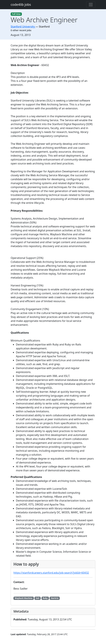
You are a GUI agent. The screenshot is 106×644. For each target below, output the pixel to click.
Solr (38, 598)
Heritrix (55, 598)
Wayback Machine (24, 598)
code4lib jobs (21, 5)
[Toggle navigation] (91, 5)
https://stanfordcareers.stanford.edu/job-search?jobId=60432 (51, 573)
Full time (16, 14)
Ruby (45, 598)
